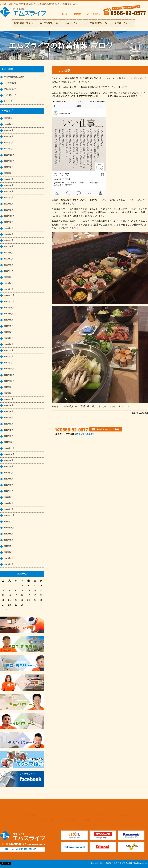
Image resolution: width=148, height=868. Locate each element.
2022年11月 (9, 155)
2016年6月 (9, 552)
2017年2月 (9, 503)
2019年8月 (9, 320)
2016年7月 (9, 546)
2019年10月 (9, 308)
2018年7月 (9, 399)
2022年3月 (9, 198)
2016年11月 (9, 522)
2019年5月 (9, 338)
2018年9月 (9, 387)
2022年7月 (9, 179)
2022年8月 (9, 173)
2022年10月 (9, 161)
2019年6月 (9, 332)
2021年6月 (9, 234)
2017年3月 (9, 497)
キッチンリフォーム (60, 815)
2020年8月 (9, 253)
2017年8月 (9, 467)
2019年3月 (9, 351)
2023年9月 (9, 130)
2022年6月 (9, 185)
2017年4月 (9, 491)
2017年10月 (9, 454)
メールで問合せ (94, 14)
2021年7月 (9, 228)
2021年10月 (9, 216)
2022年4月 (9, 192)
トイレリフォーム (83, 815)
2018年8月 (9, 393)
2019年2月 (9, 357)
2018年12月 (9, 369)
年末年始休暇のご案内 (14, 77)
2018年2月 (9, 430)
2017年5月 (9, 485)
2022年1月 (9, 210)
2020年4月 (9, 271)
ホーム (64, 14)
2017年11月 (9, 448)
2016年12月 (9, 515)
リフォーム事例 (48, 820)
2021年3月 (9, 240)
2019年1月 (9, 363)
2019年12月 (9, 295)
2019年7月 (9, 326)
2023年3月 (9, 143)
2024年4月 (9, 124)
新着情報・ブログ (69, 820)
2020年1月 (9, 289)
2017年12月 (9, 442)
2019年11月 (9, 302)
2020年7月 (9, 259)
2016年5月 (9, 558)
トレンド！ (9, 101)
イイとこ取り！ (11, 83)
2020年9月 (9, 246)
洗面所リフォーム (105, 815)
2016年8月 (9, 540)
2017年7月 (9, 473)
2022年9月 (9, 167)
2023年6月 (9, 137)
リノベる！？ (10, 95)
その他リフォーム (126, 815)
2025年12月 (9, 118)
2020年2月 (9, 283)
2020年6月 (9, 265)
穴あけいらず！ (11, 89)
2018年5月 (9, 412)
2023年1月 (9, 149)
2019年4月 (9, 344)
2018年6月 (9, 405)
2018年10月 (9, 381)
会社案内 (77, 14)
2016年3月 (9, 564)
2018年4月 (9, 418)
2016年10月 (9, 528)
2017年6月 (9, 479)
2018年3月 (9, 424)
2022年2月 (9, 204)
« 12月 (9, 610)
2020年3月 (9, 277)
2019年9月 (9, 314)
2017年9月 (9, 460)
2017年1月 (9, 509)
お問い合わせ (102, 820)
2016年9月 (9, 534)
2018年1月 (9, 436)
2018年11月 (9, 375)
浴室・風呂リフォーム (36, 815)
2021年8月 (9, 222)
